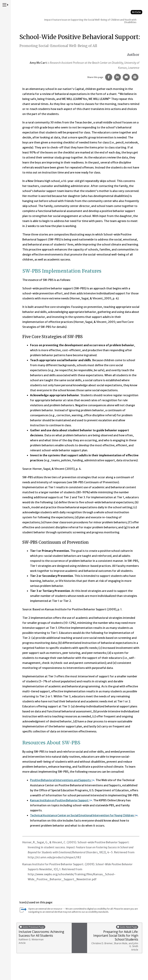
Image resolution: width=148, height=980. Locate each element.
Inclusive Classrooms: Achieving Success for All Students (44, 934)
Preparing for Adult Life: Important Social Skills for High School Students (114, 938)
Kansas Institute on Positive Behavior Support (62, 800)
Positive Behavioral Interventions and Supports (63, 780)
